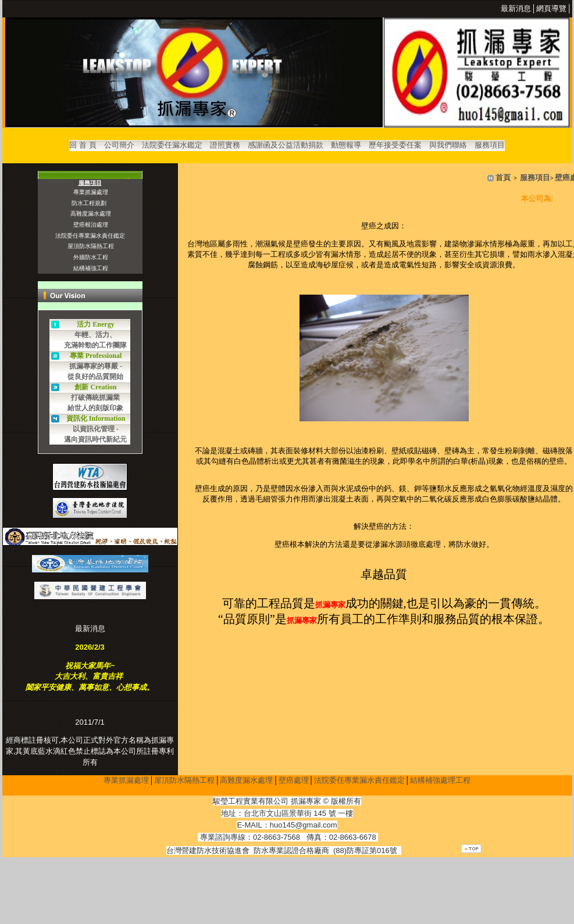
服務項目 (490, 145)
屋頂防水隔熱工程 (184, 782)
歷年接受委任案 (395, 145)
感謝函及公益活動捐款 (286, 145)
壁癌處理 (294, 782)
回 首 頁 (83, 145)
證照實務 (225, 145)
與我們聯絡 (448, 145)
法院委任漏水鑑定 (172, 145)
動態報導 (346, 145)
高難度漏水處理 (246, 782)
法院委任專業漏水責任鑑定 (359, 782)
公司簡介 (119, 145)
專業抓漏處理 (126, 782)
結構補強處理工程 (440, 782)
